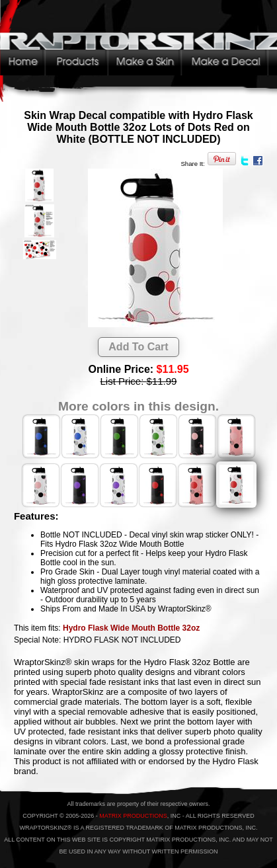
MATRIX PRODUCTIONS (133, 816)
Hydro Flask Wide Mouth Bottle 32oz (131, 628)
